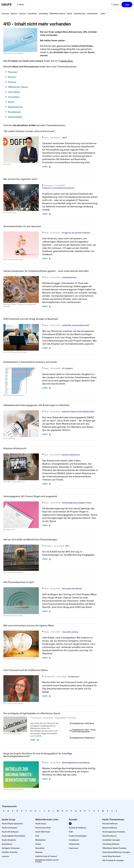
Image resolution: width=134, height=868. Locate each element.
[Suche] (115, 5)
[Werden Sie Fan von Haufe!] (70, 824)
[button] (127, 5)
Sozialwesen (14, 112)
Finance (12, 82)
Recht (11, 102)
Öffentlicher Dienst (18, 87)
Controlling (14, 92)
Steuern (12, 77)
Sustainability (15, 117)
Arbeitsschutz (15, 107)
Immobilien (14, 97)
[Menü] (21, 5)
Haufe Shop (65, 61)
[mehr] (104, 13)
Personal (12, 72)
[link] (5, 13)
